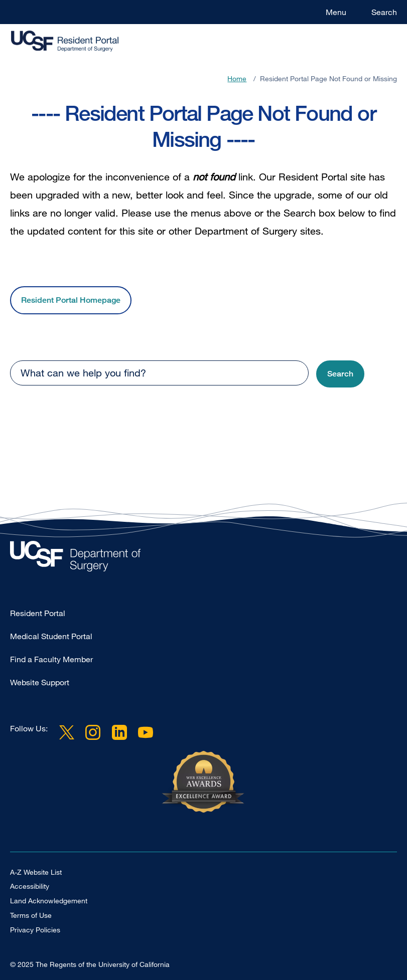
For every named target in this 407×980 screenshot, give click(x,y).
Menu (336, 12)
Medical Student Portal (51, 636)
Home (237, 78)
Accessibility (30, 886)
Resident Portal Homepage (71, 300)
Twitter (67, 732)
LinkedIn (119, 732)
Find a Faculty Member (51, 659)
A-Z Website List (36, 872)
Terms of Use (31, 915)
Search (384, 12)
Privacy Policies (35, 930)
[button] (340, 374)
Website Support (40, 682)
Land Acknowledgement (49, 901)
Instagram (93, 732)
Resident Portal (38, 613)
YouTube (146, 732)
